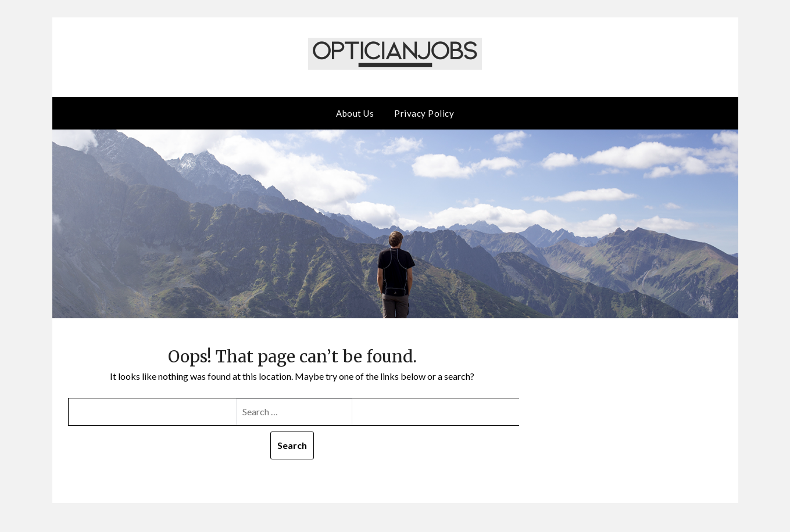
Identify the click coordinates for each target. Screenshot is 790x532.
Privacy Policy (424, 113)
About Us (355, 113)
